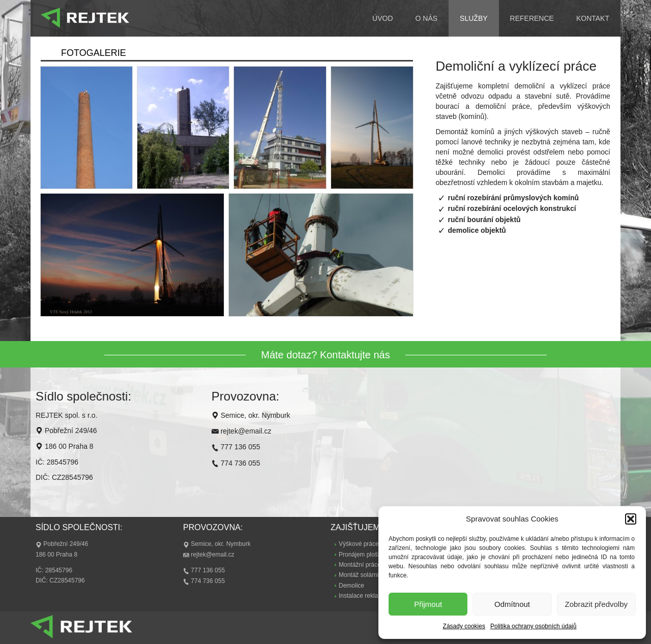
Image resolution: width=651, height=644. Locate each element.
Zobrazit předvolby (596, 604)
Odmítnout (512, 604)
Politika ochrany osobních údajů (533, 626)
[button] (631, 519)
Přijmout (428, 604)
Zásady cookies (464, 626)
